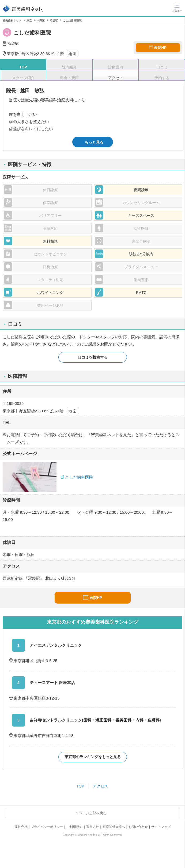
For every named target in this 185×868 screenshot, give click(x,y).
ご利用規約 (74, 827)
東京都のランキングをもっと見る (93, 757)
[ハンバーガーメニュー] (177, 7)
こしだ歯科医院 (79, 477)
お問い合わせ (138, 827)
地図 (72, 54)
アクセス (100, 786)
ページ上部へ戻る (93, 813)
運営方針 (93, 827)
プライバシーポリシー (47, 827)
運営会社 (21, 827)
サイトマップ (161, 827)
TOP (80, 786)
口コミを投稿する (93, 357)
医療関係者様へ (114, 827)
